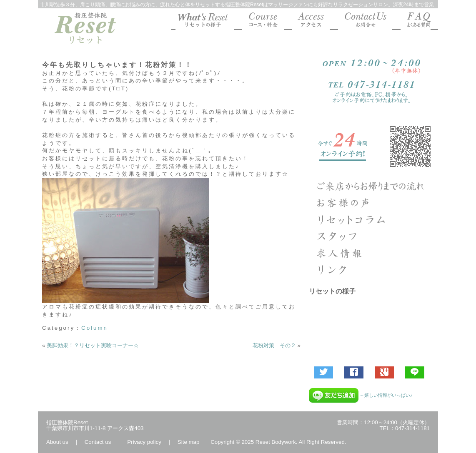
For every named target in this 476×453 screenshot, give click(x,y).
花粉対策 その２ (274, 345)
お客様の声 (371, 203)
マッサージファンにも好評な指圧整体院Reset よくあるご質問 (416, 21)
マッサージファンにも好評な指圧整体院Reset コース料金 (263, 21)
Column (95, 328)
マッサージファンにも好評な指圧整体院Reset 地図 (311, 21)
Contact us (98, 442)
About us (57, 442)
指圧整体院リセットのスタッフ (371, 236)
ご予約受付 (371, 147)
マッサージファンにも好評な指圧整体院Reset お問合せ (365, 21)
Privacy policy (144, 442)
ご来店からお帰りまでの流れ (371, 186)
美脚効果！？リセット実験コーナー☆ (93, 345)
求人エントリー (371, 253)
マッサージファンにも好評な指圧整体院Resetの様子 (205, 21)
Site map (189, 442)
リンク (371, 269)
